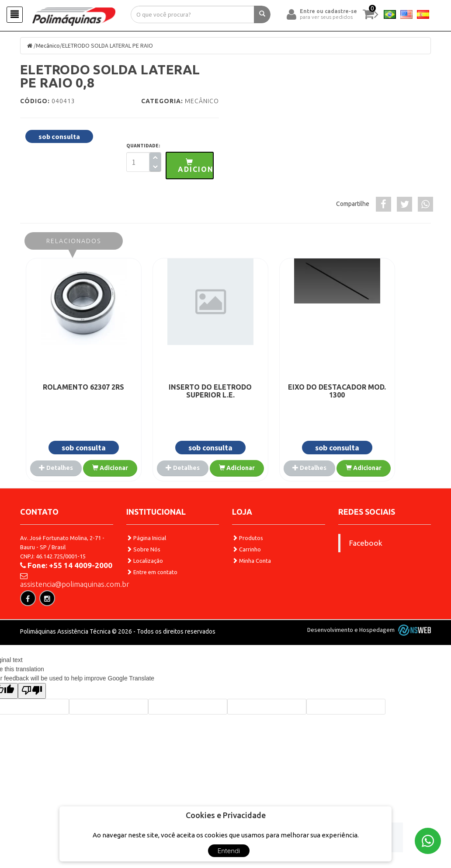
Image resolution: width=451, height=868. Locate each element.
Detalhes (72, 467)
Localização (145, 580)
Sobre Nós (143, 568)
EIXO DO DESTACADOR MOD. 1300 (277, 390)
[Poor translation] (32, 727)
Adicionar (72, 488)
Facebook (366, 562)
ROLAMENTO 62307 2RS (72, 387)
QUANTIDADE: (143, 146)
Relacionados (74, 241)
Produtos (248, 557)
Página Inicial (146, 557)
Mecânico (49, 46)
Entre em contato (152, 591)
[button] (190, 166)
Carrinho (246, 568)
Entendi (229, 851)
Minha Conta (252, 580)
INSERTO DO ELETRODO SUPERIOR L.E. (174, 390)
